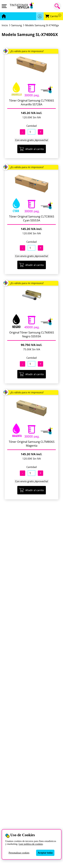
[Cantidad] (32, 132)
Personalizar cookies (19, 853)
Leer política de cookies (31, 844)
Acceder (40, 16)
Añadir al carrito (32, 149)
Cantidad (32, 126)
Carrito (56, 16)
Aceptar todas (45, 853)
